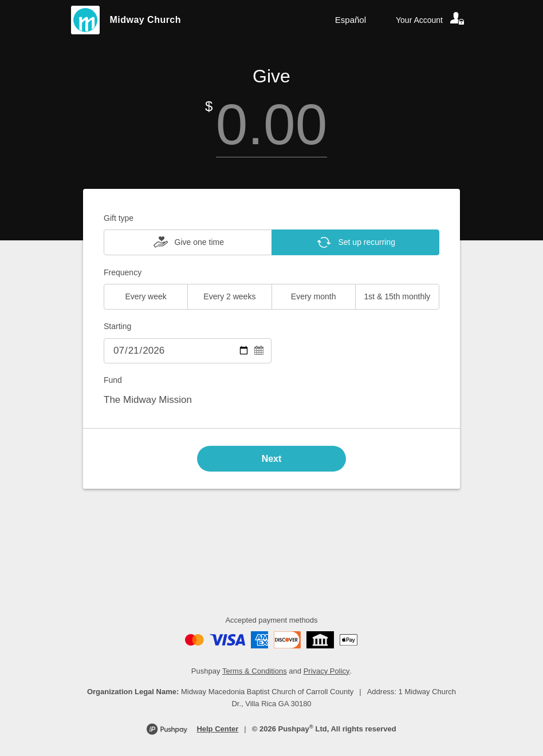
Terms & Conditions (255, 671)
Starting (117, 326)
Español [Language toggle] (351, 20)
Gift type (119, 218)
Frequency (123, 272)
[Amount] (271, 124)
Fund (113, 380)
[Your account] (431, 20)
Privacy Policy (327, 671)
